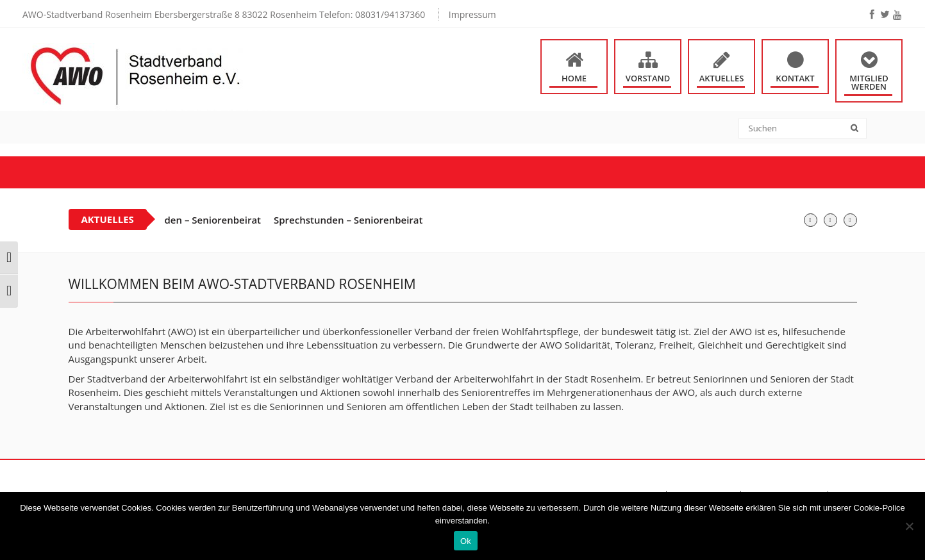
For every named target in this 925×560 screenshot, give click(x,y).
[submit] (859, 129)
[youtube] (897, 15)
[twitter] (885, 14)
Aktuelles (722, 78)
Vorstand (648, 78)
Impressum (472, 14)
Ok (466, 541)
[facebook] (872, 14)
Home (574, 78)
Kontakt (795, 78)
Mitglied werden (869, 82)
